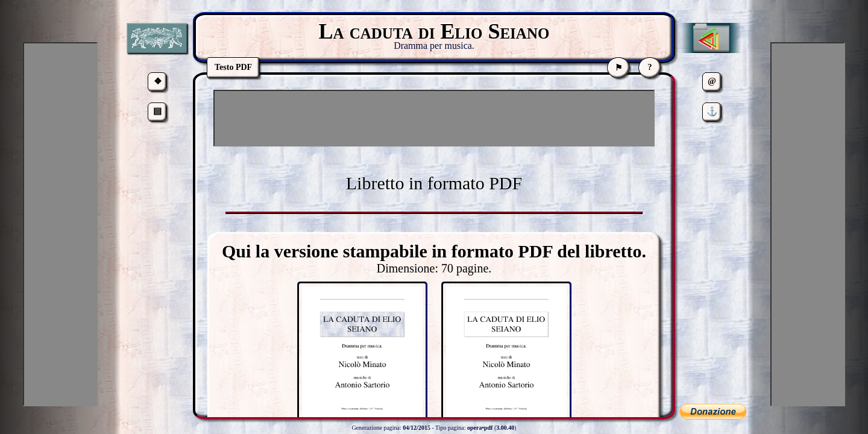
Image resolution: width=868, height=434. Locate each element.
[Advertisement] (434, 118)
